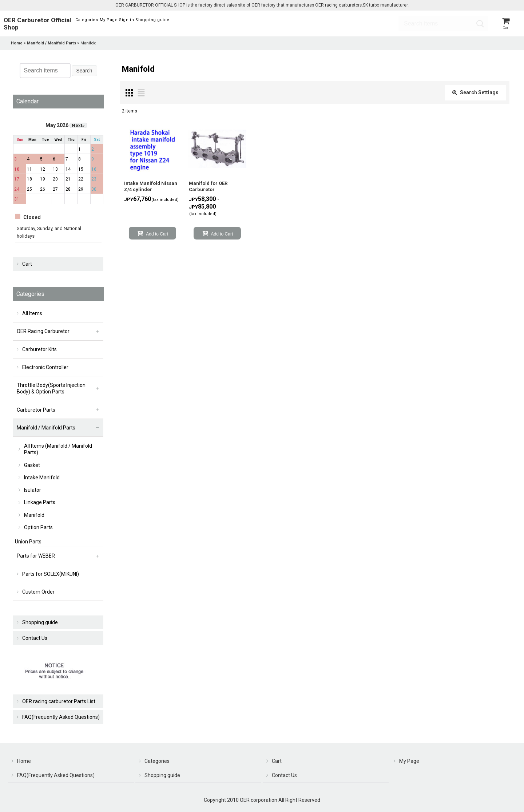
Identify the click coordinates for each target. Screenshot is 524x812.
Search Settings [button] (475, 95)
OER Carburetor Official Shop (37, 25)
